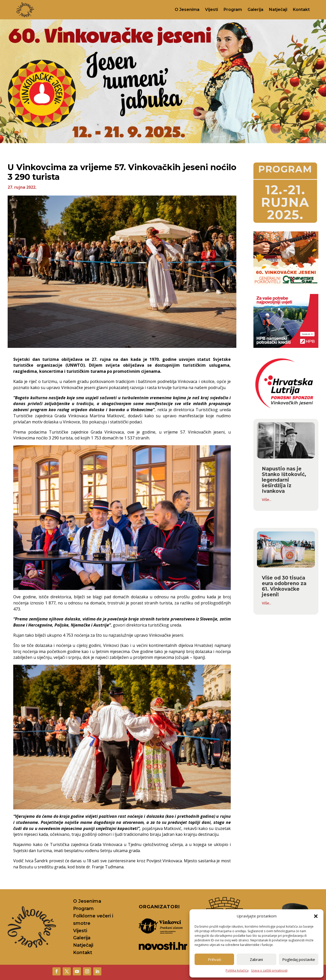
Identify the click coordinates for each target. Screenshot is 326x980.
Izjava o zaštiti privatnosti (269, 970)
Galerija (255, 10)
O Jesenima (187, 10)
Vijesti (212, 10)
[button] (316, 916)
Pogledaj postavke (299, 959)
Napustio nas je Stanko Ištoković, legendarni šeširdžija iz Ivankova (284, 480)
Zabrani (256, 959)
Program (233, 10)
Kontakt (301, 10)
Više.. (267, 499)
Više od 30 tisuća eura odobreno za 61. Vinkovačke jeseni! (284, 586)
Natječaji (278, 10)
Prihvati (214, 959)
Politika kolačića (237, 970)
